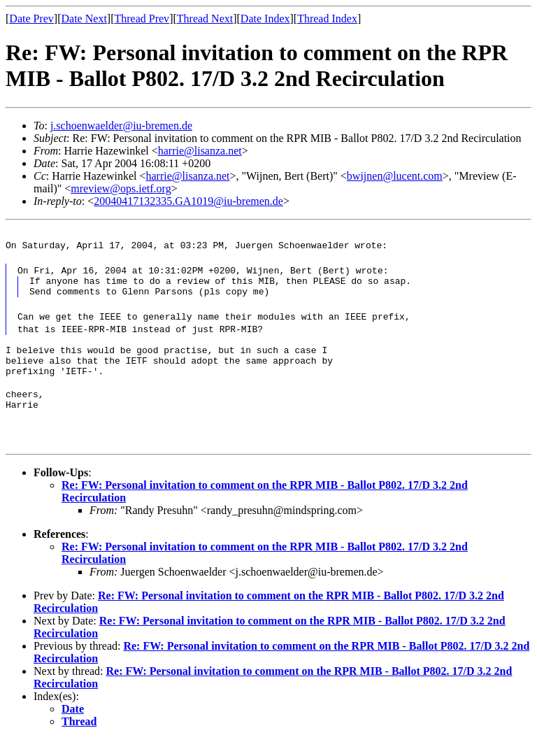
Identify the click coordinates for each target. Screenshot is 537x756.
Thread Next (205, 19)
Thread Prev (142, 19)
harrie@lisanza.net (200, 151)
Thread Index (327, 19)
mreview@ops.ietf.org (121, 188)
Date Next (84, 19)
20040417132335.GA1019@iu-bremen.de (188, 201)
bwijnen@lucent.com (395, 176)
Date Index (265, 19)
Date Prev (31, 19)
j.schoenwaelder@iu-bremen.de (121, 126)
